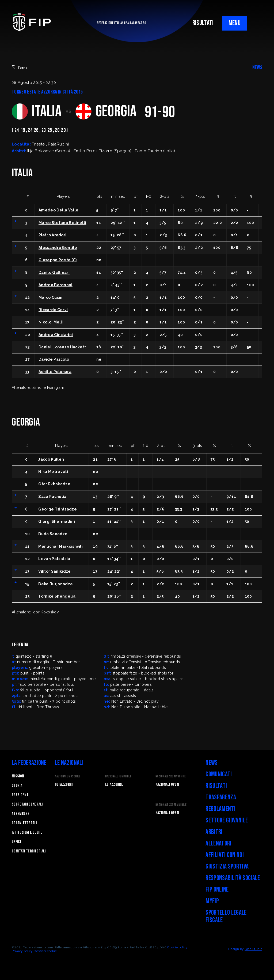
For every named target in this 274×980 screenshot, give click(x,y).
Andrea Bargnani (56, 285)
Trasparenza (221, 797)
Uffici (16, 842)
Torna (20, 68)
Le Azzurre (114, 785)
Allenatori (218, 843)
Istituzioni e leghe (27, 832)
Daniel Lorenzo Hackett (62, 347)
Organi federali (24, 823)
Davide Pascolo (54, 359)
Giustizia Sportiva (227, 867)
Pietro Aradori (52, 235)
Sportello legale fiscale (226, 916)
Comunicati (219, 774)
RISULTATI (203, 23)
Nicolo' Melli (51, 322)
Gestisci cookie (45, 951)
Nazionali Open (167, 785)
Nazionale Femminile (118, 776)
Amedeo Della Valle (59, 210)
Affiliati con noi (224, 855)
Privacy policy (22, 951)
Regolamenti (220, 809)
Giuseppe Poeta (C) (58, 260)
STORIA (17, 786)
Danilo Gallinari (54, 273)
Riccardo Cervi (53, 310)
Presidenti (20, 795)
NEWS (257, 68)
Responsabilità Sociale (233, 878)
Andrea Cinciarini (56, 335)
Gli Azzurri (64, 785)
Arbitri (214, 832)
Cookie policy (177, 947)
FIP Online (217, 890)
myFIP (212, 901)
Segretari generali (27, 804)
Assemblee (21, 814)
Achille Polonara (55, 372)
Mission (18, 776)
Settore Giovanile (227, 820)
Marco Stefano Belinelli (62, 223)
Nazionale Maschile (68, 776)
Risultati (216, 786)
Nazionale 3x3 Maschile (171, 776)
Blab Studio (253, 949)
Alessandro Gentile (58, 248)
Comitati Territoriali (29, 851)
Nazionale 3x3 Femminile (171, 805)
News (212, 763)
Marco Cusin (51, 297)
